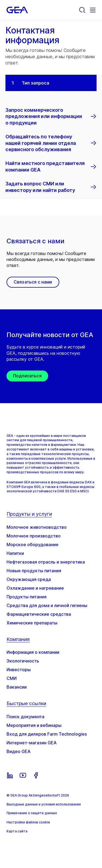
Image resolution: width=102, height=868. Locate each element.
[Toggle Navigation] (93, 10)
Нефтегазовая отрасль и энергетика (46, 562)
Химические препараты (32, 623)
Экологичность (23, 661)
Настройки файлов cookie (28, 822)
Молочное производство (34, 536)
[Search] (82, 10)
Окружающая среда (29, 579)
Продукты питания (27, 597)
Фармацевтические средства (39, 614)
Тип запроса (35, 83)
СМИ (12, 678)
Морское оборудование (33, 545)
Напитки (15, 553)
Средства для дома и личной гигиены (47, 605)
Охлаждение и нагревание (35, 588)
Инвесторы (19, 670)
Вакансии (17, 687)
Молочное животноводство (37, 527)
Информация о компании (33, 652)
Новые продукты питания (34, 571)
